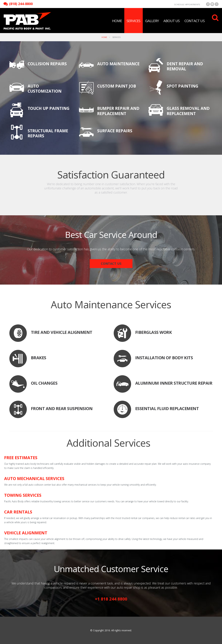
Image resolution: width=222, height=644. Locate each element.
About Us (172, 21)
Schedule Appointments (187, 5)
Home (117, 21)
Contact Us (195, 21)
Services (134, 21)
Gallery (152, 21)
